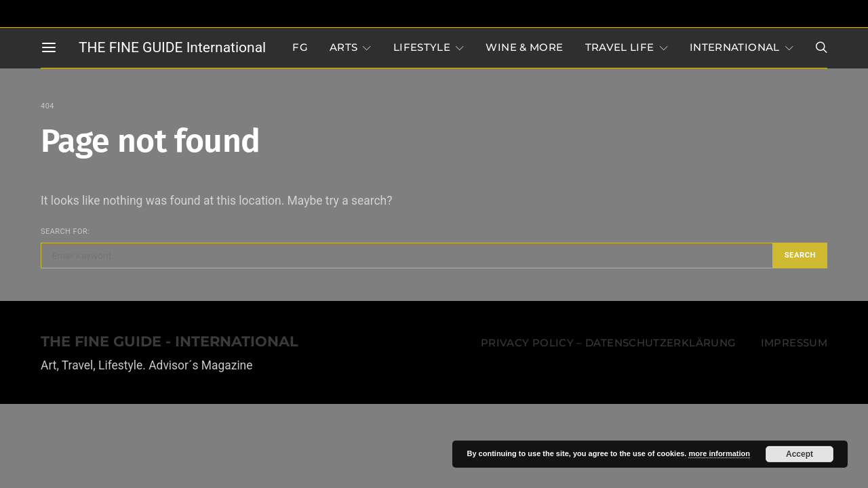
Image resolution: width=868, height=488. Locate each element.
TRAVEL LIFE (620, 47)
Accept (800, 454)
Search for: (65, 231)
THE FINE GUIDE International (172, 47)
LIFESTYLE (422, 47)
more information (719, 453)
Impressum (794, 343)
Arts (343, 47)
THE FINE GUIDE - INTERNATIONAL (170, 342)
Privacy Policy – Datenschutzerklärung (608, 343)
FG (300, 47)
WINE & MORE (524, 47)
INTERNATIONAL (735, 47)
